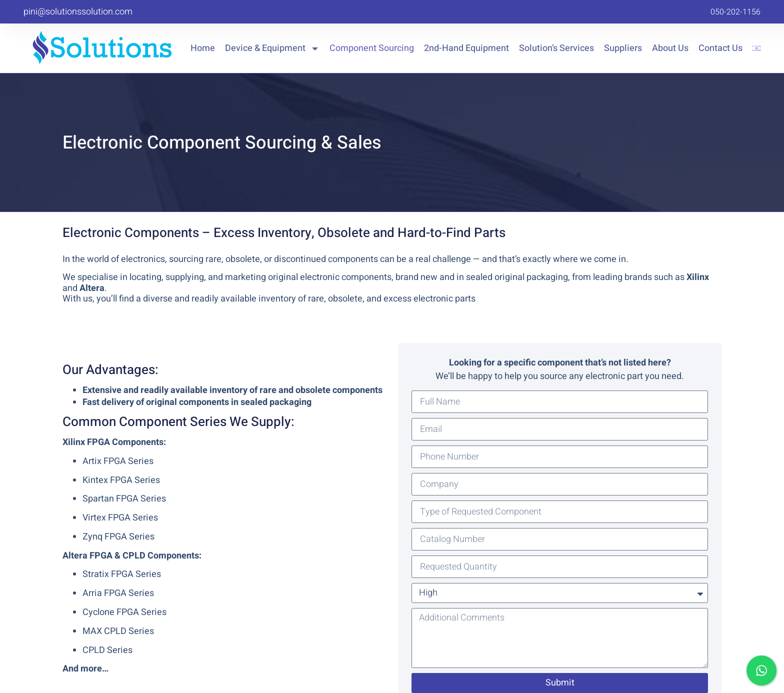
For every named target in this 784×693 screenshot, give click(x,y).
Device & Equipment (272, 48)
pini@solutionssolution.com (78, 12)
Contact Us (720, 48)
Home (203, 48)
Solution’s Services (556, 48)
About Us (670, 48)
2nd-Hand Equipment (466, 48)
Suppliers (623, 48)
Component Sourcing (372, 48)
